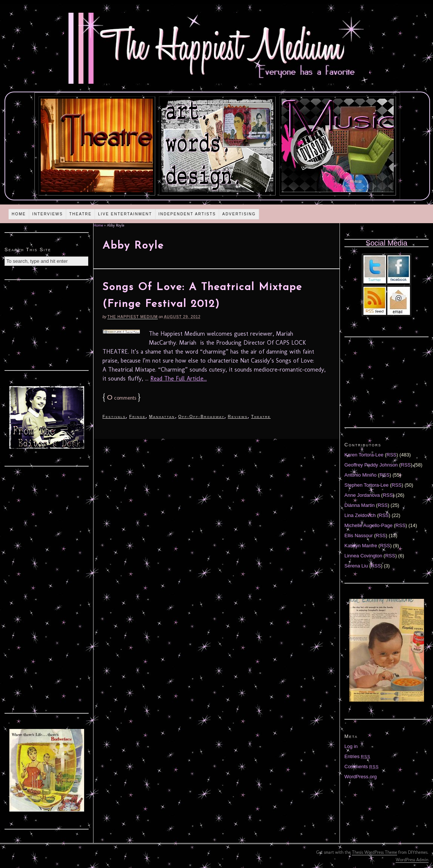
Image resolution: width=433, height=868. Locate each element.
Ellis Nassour (359, 535)
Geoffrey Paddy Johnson (371, 465)
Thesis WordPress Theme (374, 852)
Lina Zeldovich (360, 515)
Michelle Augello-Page (368, 525)
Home (19, 214)
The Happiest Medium (132, 317)
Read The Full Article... (179, 378)
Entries (357, 756)
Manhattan (162, 416)
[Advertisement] (47, 324)
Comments (362, 767)
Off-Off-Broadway (202, 416)
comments (122, 398)
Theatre (80, 214)
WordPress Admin (412, 860)
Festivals (114, 416)
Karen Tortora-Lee (364, 455)
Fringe (137, 416)
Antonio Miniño (360, 475)
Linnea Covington (363, 556)
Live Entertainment (125, 214)
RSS (392, 455)
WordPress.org (360, 777)
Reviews (238, 416)
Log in (351, 746)
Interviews (47, 214)
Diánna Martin (360, 505)
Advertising (239, 214)
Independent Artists (187, 214)
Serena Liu (356, 566)
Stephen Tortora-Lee (366, 485)
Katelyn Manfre (361, 546)
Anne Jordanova (362, 495)
